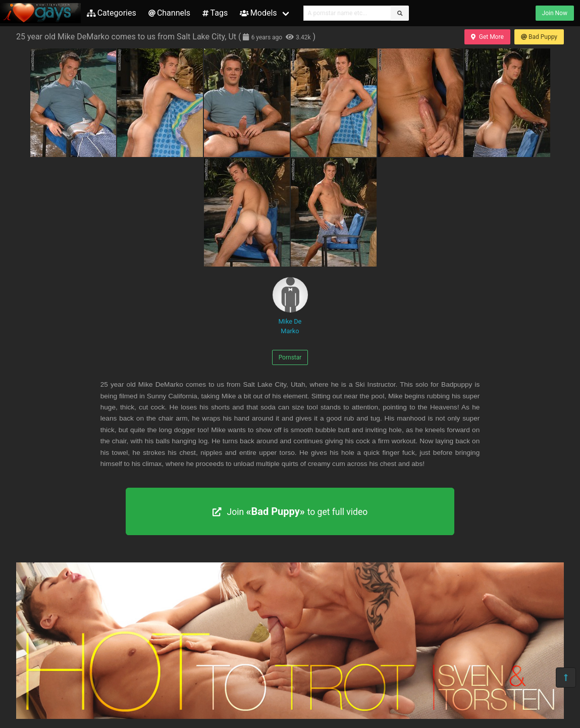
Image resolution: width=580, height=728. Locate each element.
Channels (169, 13)
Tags (215, 13)
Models (258, 13)
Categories (112, 13)
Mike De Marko (290, 306)
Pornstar (290, 357)
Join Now (555, 13)
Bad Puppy (539, 37)
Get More (487, 37)
